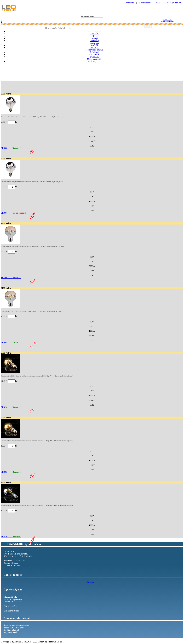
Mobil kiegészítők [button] (95, 59)
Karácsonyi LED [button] (95, 61)
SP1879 (11, 537)
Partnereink (130, 3)
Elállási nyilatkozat (11, 611)
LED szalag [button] (94, 41)
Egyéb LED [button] (95, 57)
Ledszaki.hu (92, 582)
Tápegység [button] (94, 43)
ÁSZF (158, 3)
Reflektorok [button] (95, 52)
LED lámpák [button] (95, 54)
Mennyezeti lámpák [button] (95, 50)
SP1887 (13, 213)
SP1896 (11, 407)
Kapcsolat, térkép (11, 632)
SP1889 (11, 342)
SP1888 (11, 148)
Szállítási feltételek (11, 630)
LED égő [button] (95, 38)
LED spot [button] (95, 36)
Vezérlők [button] (95, 45)
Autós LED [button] (94, 47)
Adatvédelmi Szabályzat (14, 628)
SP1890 (11, 278)
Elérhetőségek (145, 3)
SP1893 (11, 472)
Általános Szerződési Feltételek (16, 625)
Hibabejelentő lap (174, 3)
